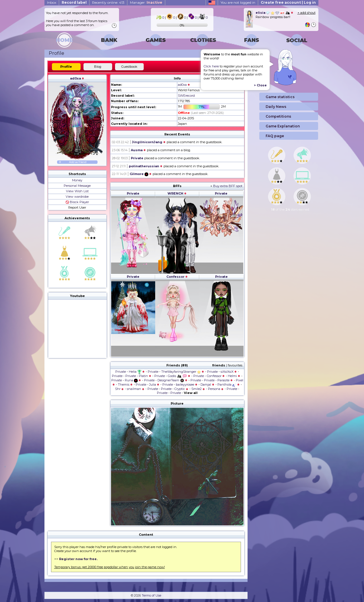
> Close (260, 85)
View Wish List (77, 191)
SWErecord (186, 96)
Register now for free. (78, 559)
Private (137, 158)
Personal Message (77, 186)
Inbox (52, 2)
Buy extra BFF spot (228, 186)
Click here (211, 66)
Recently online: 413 (108, 2)
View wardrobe (77, 197)
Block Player (77, 202)
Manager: (146, 2)
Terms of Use (151, 595)
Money (77, 180)
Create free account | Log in (288, 2)
